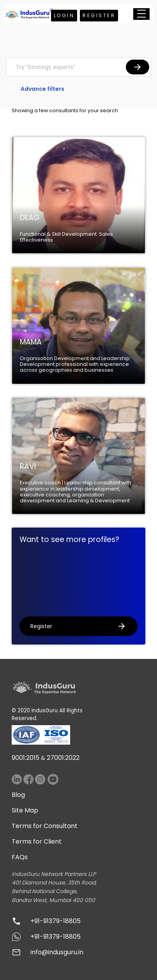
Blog (18, 795)
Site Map (25, 810)
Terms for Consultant (45, 826)
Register (99, 15)
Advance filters (35, 89)
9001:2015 (26, 758)
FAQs (20, 857)
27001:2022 (63, 758)
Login (64, 15)
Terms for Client (37, 841)
